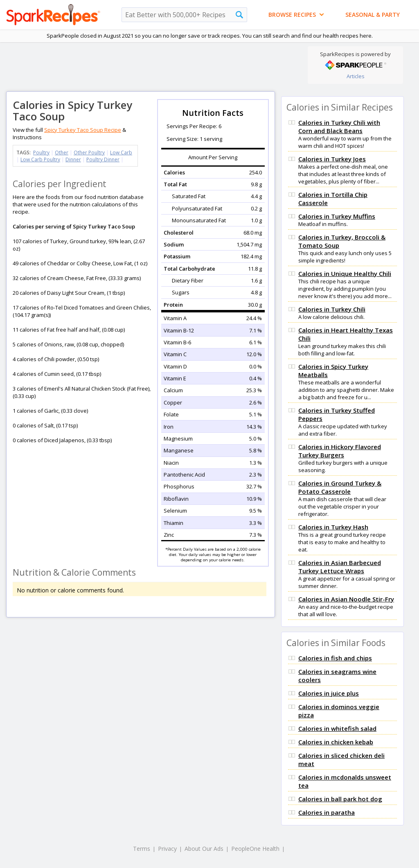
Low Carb (121, 153)
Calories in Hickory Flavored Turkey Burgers (340, 451)
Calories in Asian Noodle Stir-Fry (346, 599)
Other (62, 153)
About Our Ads (204, 849)
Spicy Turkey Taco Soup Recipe (83, 130)
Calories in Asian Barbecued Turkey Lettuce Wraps (340, 567)
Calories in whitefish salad (337, 728)
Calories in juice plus (329, 693)
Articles (356, 76)
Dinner (73, 159)
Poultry (41, 153)
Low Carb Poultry (40, 159)
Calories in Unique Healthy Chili (345, 274)
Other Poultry (89, 153)
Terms (142, 849)
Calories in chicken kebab (336, 742)
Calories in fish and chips (335, 658)
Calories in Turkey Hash (333, 527)
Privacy (167, 849)
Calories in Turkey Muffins (337, 216)
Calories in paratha (327, 812)
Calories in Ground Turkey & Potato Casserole (340, 487)
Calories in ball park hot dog (340, 799)
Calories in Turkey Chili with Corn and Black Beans (339, 127)
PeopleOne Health (255, 849)
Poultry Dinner (103, 159)
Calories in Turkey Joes (332, 159)
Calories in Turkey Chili (332, 309)
